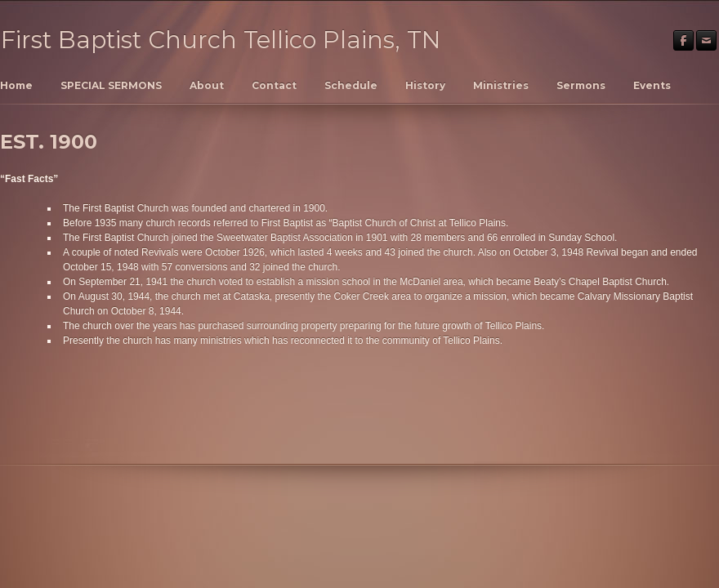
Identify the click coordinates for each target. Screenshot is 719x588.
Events (652, 85)
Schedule (351, 85)
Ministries (501, 85)
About (207, 85)
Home (16, 85)
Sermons (581, 85)
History (425, 85)
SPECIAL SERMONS (111, 85)
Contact (274, 85)
